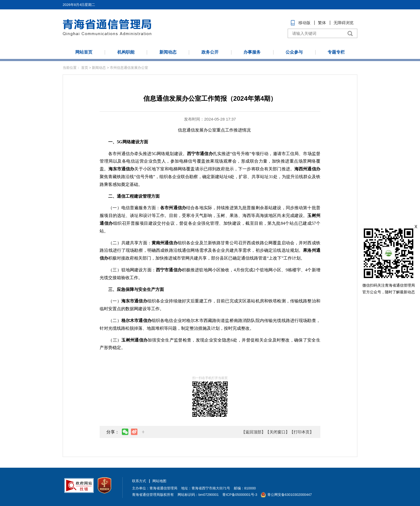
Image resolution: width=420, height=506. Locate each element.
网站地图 (159, 481)
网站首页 (84, 52)
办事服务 (252, 52)
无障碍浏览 (344, 23)
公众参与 (294, 52)
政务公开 (210, 52)
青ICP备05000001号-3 (240, 495)
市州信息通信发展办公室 (129, 68)
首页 (85, 68)
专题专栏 (336, 52)
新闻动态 (168, 52)
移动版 (304, 23)
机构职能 (126, 52)
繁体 (322, 23)
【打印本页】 (302, 432)
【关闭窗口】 (277, 432)
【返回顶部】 (253, 432)
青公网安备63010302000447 (290, 495)
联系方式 (139, 481)
